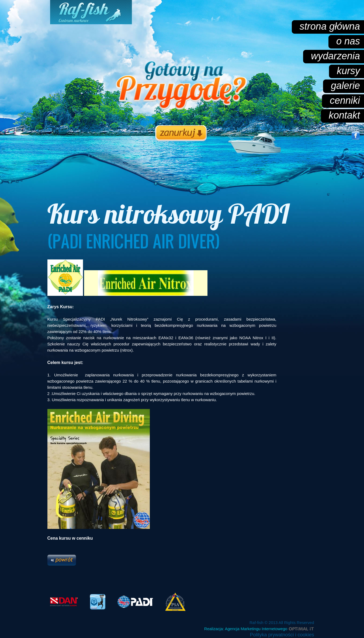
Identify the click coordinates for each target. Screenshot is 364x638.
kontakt (344, 115)
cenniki (345, 100)
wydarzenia (335, 56)
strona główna (330, 26)
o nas (348, 41)
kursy (348, 71)
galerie (345, 86)
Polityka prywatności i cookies (282, 635)
